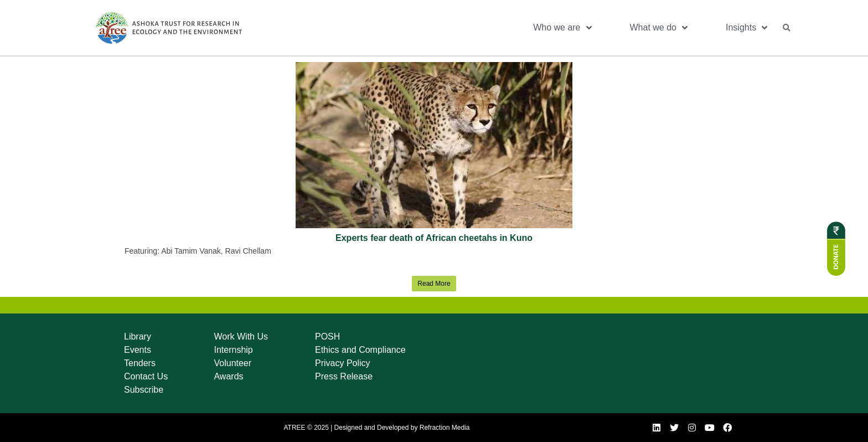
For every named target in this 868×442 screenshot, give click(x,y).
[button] (787, 28)
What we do (659, 28)
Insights (746, 28)
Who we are (562, 28)
